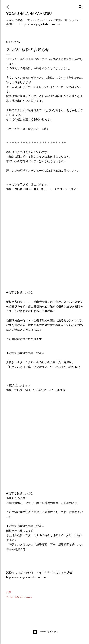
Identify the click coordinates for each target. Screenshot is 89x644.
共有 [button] (9, 592)
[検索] (80, 6)
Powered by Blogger (44, 632)
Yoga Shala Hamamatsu (29, 14)
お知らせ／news (23, 597)
